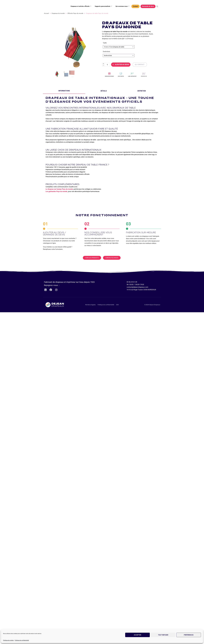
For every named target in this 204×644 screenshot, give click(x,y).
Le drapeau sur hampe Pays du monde (59, 189)
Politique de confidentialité (22, 640)
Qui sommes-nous (122, 6)
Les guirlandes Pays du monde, (57, 191)
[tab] (64, 91)
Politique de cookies (8, 640)
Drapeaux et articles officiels (81, 6)
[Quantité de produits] (107, 39)
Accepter (137, 635)
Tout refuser (163, 635)
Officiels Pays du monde (75, 13)
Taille (105, 18)
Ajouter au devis (121, 39)
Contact (135, 6)
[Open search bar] (157, 6)
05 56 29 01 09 (144, 76)
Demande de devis (148, 6)
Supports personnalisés (103, 6)
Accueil (46, 13)
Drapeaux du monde (58, 13)
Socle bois (106, 26)
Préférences (189, 635)
